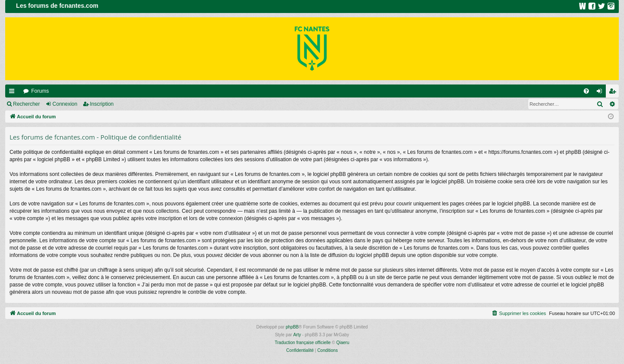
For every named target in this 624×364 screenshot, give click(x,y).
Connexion (65, 104)
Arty (297, 335)
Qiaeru (343, 343)
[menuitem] (586, 91)
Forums (40, 91)
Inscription (102, 104)
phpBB (292, 327)
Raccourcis (13, 93)
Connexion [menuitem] (601, 93)
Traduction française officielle (303, 343)
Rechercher (26, 104)
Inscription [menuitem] (614, 93)
